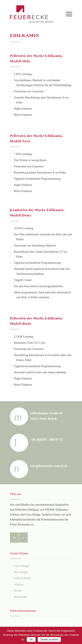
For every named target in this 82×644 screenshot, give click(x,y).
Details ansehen (49, 639)
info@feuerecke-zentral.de (49, 466)
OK (31, 639)
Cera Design (22, 566)
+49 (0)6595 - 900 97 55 (46, 440)
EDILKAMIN (23, 578)
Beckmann (20, 597)
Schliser (19, 584)
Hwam (18, 591)
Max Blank (21, 572)
